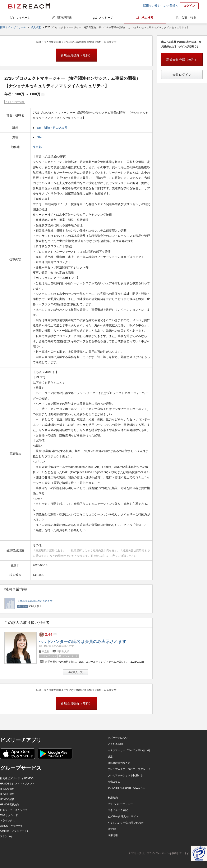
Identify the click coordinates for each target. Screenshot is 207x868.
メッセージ (106, 18)
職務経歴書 (65, 18)
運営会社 (113, 829)
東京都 (38, 147)
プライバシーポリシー (120, 804)
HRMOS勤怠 (7, 794)
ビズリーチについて (119, 738)
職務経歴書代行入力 (119, 763)
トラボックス (8, 820)
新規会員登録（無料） (76, 55)
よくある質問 (115, 744)
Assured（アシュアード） (15, 831)
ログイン (189, 6)
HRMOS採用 (7, 789)
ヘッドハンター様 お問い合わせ (126, 823)
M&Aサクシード (9, 815)
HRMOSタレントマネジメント (17, 784)
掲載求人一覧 (75, 672)
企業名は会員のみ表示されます (35, 601)
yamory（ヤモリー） (12, 826)
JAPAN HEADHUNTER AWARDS (126, 788)
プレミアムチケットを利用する (125, 775)
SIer (40, 137)
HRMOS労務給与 (10, 805)
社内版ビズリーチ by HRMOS (17, 778)
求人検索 (147, 18)
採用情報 (113, 835)
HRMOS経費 (7, 799)
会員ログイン (182, 75)
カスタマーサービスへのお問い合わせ (129, 750)
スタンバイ (6, 836)
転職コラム (114, 782)
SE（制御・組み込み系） (54, 128)
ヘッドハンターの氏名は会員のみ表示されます (83, 641)
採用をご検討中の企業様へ (161, 6)
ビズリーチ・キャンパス (14, 810)
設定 (110, 757)
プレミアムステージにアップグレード (129, 769)
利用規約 (113, 798)
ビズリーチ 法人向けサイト (123, 816)
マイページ (23, 18)
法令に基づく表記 (118, 810)
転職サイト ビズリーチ (13, 27)
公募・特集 (189, 18)
